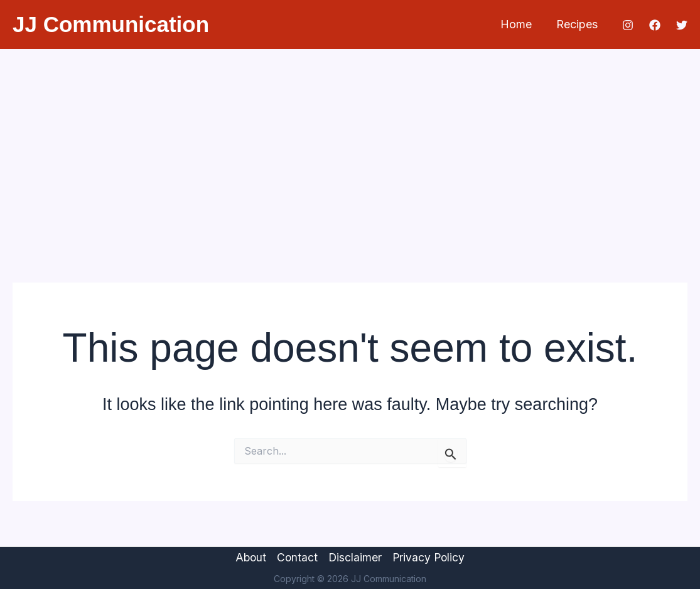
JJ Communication (111, 24)
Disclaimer (355, 557)
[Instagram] (628, 25)
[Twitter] (682, 25)
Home (519, 24)
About (248, 557)
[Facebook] (655, 25)
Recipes (578, 24)
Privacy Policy (431, 557)
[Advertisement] (350, 143)
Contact (296, 557)
